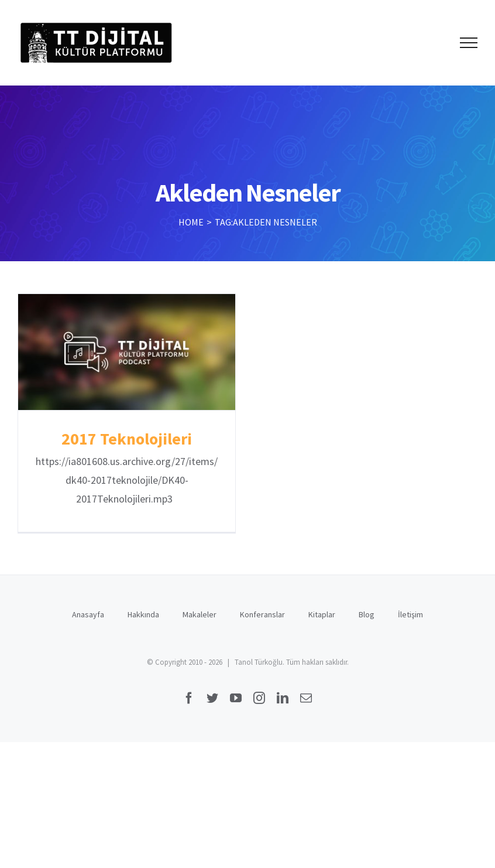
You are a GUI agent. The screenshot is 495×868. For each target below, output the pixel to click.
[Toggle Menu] (469, 43)
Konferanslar (262, 614)
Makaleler (200, 614)
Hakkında (143, 614)
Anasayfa (88, 614)
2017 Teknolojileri (127, 439)
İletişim (410, 614)
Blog (367, 614)
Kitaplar (322, 614)
